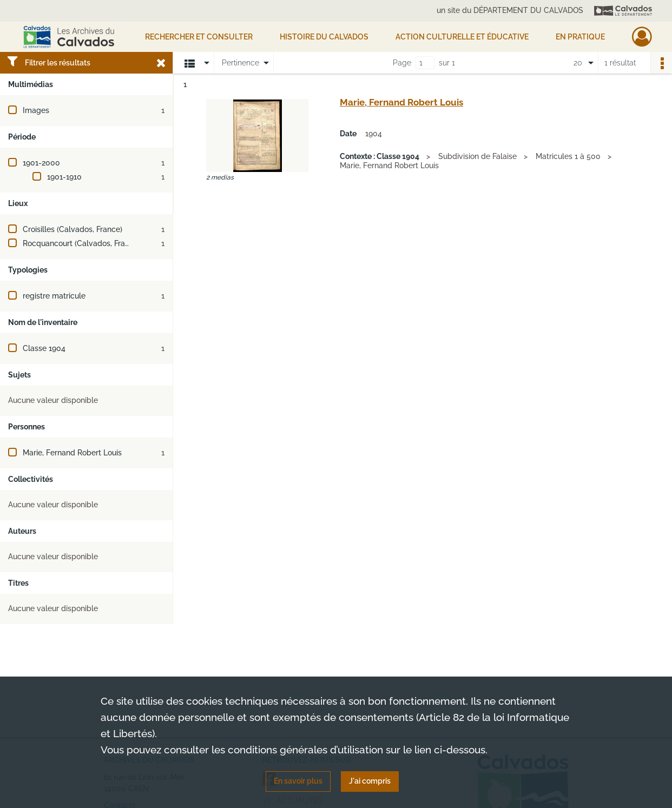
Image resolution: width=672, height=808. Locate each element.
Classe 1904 (44, 348)
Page (402, 63)
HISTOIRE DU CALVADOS (324, 37)
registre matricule (54, 296)
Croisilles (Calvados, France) (73, 229)
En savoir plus (298, 781)
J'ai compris (370, 781)
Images (36, 110)
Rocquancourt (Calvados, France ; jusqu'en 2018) (108, 243)
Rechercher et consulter (199, 37)
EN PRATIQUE (580, 37)
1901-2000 (41, 163)
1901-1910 (64, 177)
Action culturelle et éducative (462, 37)
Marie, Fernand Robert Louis (72, 453)
